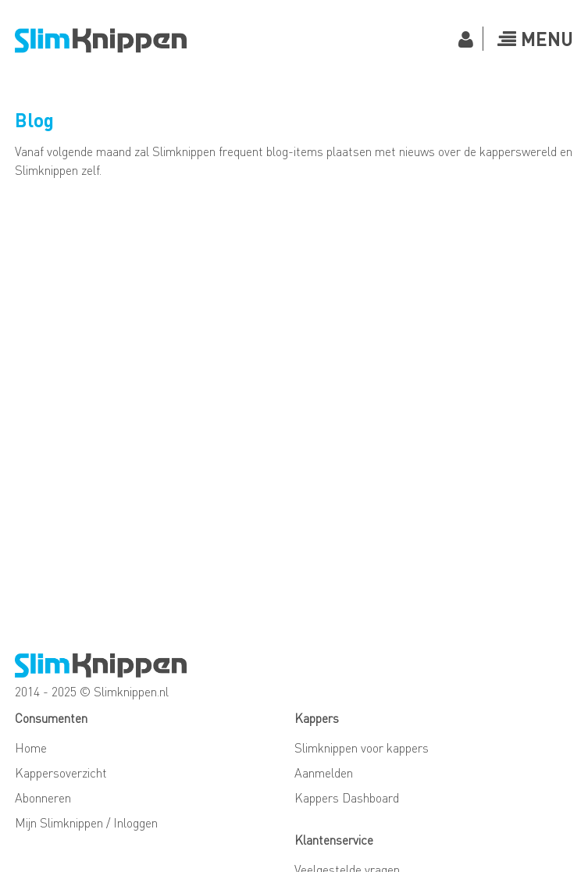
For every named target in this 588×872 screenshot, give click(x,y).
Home (31, 747)
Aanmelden (324, 772)
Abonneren (43, 797)
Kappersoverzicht (61, 772)
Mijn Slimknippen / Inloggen (86, 822)
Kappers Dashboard (347, 797)
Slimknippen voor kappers (362, 747)
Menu (535, 39)
